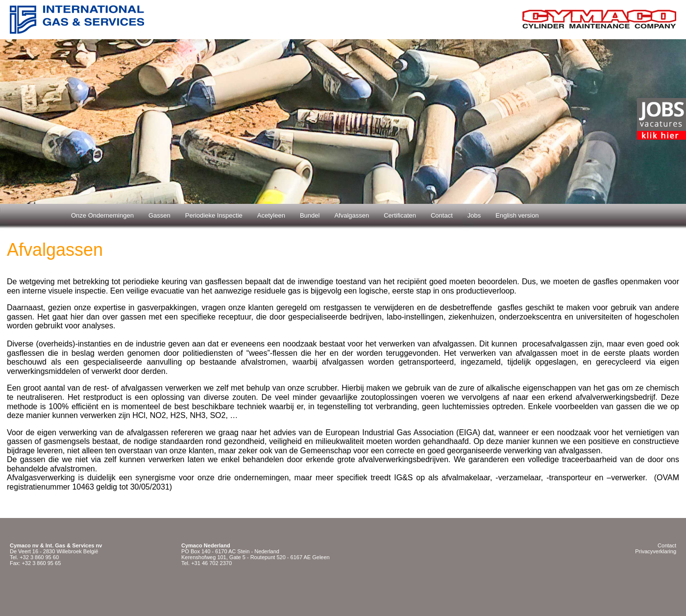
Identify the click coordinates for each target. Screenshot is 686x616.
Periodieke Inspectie (214, 215)
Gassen (159, 215)
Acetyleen (271, 215)
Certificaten (400, 215)
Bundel (310, 215)
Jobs (474, 215)
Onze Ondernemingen (102, 215)
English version (517, 215)
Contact (442, 215)
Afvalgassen (352, 215)
